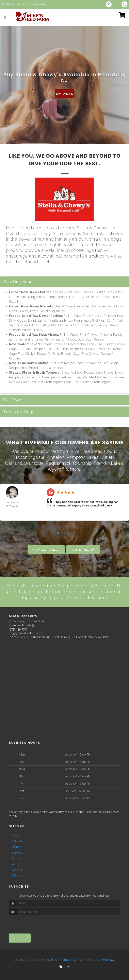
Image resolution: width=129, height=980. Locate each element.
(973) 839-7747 (18, 629)
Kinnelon (56, 457)
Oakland (14, 463)
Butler (106, 457)
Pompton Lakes (82, 457)
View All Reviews (46, 549)
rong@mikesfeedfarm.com (26, 633)
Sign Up (20, 937)
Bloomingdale (30, 457)
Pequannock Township (69, 463)
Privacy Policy (50, 959)
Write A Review (83, 549)
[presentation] (30, 922)
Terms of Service (72, 959)
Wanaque (34, 463)
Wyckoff (56, 468)
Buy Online (65, 94)
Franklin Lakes (108, 463)
